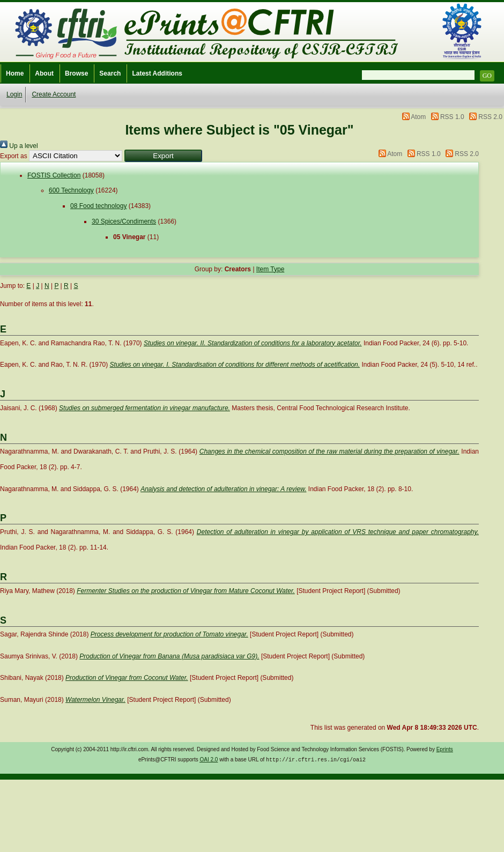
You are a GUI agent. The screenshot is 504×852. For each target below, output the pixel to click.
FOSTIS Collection (54, 175)
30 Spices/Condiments (124, 221)
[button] (163, 156)
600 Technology (71, 190)
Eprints (445, 749)
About (44, 73)
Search (110, 73)
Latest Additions (157, 73)
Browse (76, 73)
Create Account (54, 94)
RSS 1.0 (452, 117)
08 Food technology (98, 206)
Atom (418, 117)
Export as (14, 156)
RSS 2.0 (490, 117)
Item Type (270, 269)
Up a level (19, 146)
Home (15, 73)
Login (14, 94)
